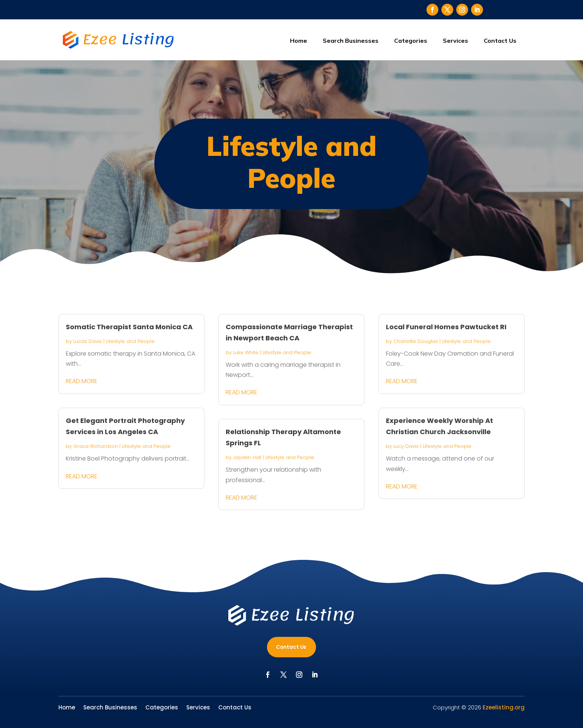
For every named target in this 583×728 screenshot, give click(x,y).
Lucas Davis (88, 341)
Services (455, 41)
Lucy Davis (406, 446)
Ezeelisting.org (504, 707)
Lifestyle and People (130, 341)
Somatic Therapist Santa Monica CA (129, 327)
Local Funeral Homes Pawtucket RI (446, 327)
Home (299, 41)
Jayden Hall (247, 457)
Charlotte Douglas (416, 341)
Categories (411, 41)
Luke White (246, 352)
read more (82, 381)
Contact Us (500, 41)
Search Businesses (351, 41)
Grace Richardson (96, 446)
